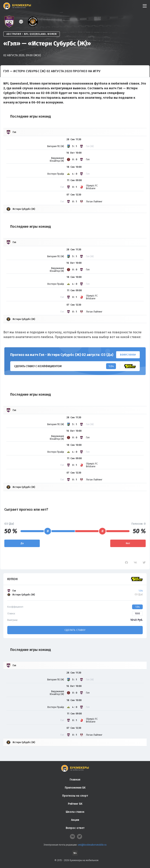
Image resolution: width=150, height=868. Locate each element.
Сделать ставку (75, 630)
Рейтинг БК (75, 804)
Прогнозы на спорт (75, 796)
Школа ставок (75, 812)
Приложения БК (75, 788)
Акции (75, 820)
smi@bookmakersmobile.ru (92, 845)
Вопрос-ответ (75, 828)
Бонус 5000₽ (128, 355)
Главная (75, 780)
